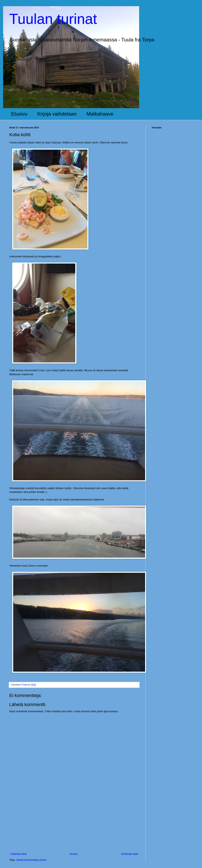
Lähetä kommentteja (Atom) (31, 860)
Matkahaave (100, 114)
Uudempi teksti (18, 854)
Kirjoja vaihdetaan (57, 114)
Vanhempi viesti (129, 854)
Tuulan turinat (53, 19)
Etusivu (19, 114)
